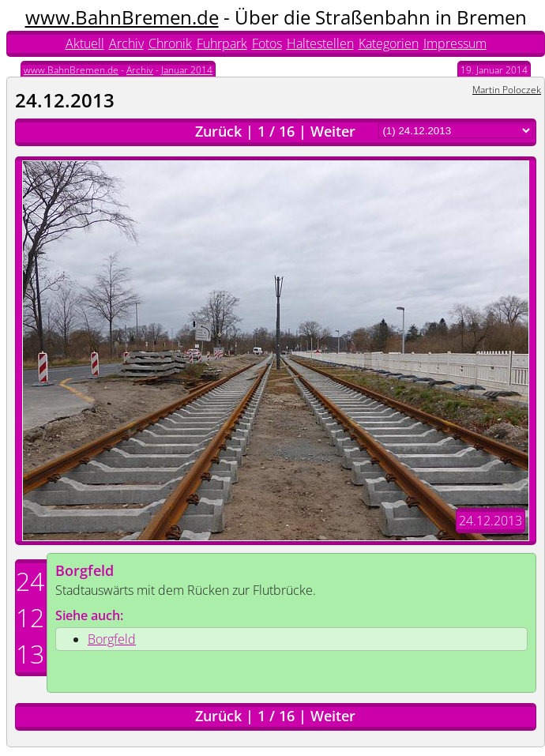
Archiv (126, 43)
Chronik (170, 43)
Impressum (455, 43)
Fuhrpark (222, 43)
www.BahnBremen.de (122, 17)
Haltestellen (320, 43)
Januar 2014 (187, 70)
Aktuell (85, 43)
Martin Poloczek (507, 90)
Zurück (218, 131)
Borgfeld (85, 570)
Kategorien (389, 43)
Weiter (333, 131)
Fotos (267, 43)
